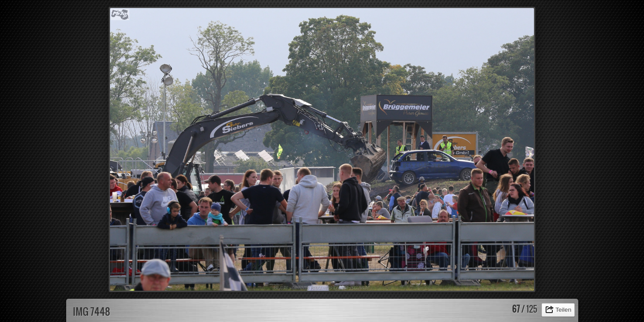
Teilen (563, 310)
